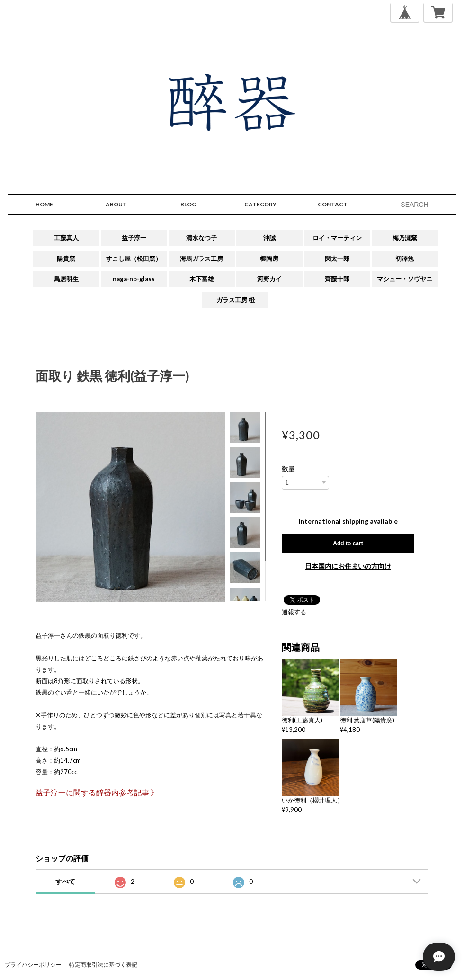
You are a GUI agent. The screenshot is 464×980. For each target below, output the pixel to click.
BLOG (188, 204)
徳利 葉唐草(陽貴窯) (367, 720)
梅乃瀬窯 (405, 238)
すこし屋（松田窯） (134, 258)
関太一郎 (337, 258)
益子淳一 (134, 238)
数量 (288, 469)
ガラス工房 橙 (236, 300)
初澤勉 (405, 258)
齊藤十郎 (337, 279)
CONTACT (333, 204)
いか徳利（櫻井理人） (312, 800)
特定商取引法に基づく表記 (103, 965)
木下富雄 (202, 279)
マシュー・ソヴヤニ (405, 279)
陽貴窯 (66, 258)
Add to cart (348, 543)
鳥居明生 (66, 279)
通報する (294, 612)
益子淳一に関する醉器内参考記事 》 (97, 793)
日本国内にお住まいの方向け (348, 566)
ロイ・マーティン (337, 238)
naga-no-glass (134, 279)
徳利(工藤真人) (302, 720)
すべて (65, 881)
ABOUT (116, 204)
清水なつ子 (201, 238)
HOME (44, 204)
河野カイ (269, 279)
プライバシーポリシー (33, 965)
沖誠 (269, 238)
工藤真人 (66, 238)
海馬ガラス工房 (201, 258)
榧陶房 (269, 258)
